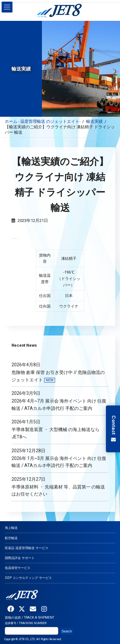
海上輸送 (11, 528)
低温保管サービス (18, 568)
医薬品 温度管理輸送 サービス (27, 548)
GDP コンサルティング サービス (28, 578)
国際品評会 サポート (20, 558)
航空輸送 (11, 538)
